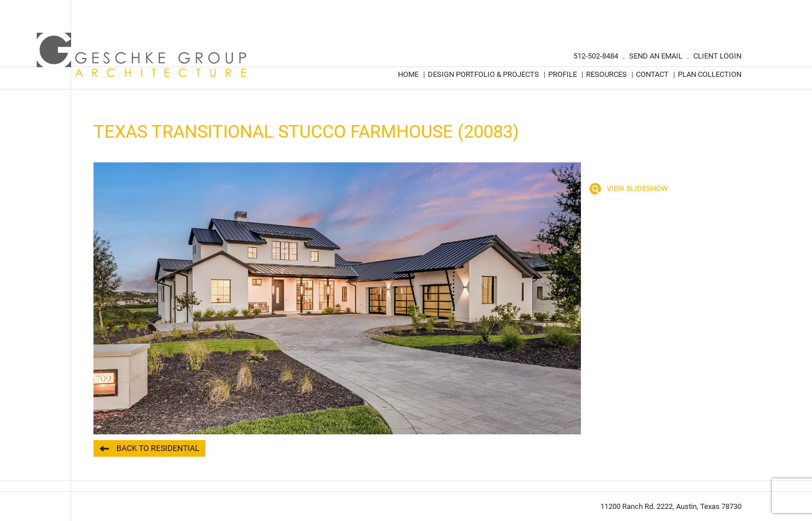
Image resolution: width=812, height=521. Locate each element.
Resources (606, 74)
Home (408, 74)
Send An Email (656, 56)
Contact (652, 74)
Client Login (717, 56)
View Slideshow (637, 188)
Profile (563, 74)
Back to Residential (158, 448)
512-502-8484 (596, 56)
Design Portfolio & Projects (483, 74)
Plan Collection (710, 74)
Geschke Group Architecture (142, 55)
